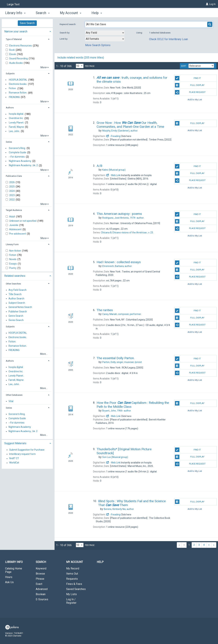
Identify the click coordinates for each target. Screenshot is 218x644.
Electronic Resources (21, 46)
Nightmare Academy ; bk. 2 (23, 165)
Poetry (13, 268)
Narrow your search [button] (16, 31)
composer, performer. (122, 314)
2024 (12, 191)
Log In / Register (71, 601)
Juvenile (14, 225)
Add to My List (195, 99)
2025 (12, 187)
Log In (212, 4)
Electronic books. (18, 84)
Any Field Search (18, 290)
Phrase (40, 579)
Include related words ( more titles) (81, 58)
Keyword (41, 568)
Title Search (15, 294)
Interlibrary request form (22, 454)
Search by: (65, 33)
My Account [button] (71, 13)
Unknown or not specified (23, 221)
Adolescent (16, 229)
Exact (39, 584)
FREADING (14, 97)
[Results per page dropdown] (80, 66)
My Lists (71, 594)
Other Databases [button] (14, 395)
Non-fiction (15, 251)
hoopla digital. (16, 114)
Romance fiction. (18, 93)
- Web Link (113, 175)
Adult (12, 217)
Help (100, 562)
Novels (13, 259)
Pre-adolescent (18, 234)
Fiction (13, 255)
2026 (12, 182)
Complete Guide (18, 152)
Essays (13, 264)
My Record (73, 568)
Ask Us (9, 582)
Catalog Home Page (14, 570)
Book (12, 50)
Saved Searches (76, 589)
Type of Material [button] (14, 39)
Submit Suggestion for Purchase (27, 450)
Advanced (42, 589)
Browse (40, 574)
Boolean (41, 594)
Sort (184, 66)
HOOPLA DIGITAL (18, 80)
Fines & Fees (74, 584)
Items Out (72, 574)
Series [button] (9, 142)
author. (120, 131)
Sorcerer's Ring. (17, 148)
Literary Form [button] (12, 244)
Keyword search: (68, 24)
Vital (11, 401)
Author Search (16, 299)
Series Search (16, 320)
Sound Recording (19, 58)
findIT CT (14, 458)
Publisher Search (18, 312)
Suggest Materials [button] (15, 443)
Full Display (190, 85)
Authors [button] (10, 108)
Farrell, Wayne (16, 127)
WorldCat (14, 463)
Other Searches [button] (13, 284)
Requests (72, 579)
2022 (12, 200)
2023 (12, 195)
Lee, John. (14, 131)
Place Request (190, 92)
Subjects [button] (10, 73)
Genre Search (16, 316)
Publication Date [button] (14, 176)
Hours (9, 577)
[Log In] (207, 4)
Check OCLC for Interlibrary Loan (169, 39)
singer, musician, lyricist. (122, 362)
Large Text (13, 4)
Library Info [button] (15, 13)
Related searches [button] (15, 276)
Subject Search (17, 303)
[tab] (27, 31)
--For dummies (17, 157)
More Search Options (98, 45)
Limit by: (64, 39)
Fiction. (13, 88)
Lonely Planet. (16, 123)
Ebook (13, 54)
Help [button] (97, 13)
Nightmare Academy (20, 161)
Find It (188, 78)
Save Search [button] (27, 23)
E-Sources (42, 599)
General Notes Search (20, 307)
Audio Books (16, 63)
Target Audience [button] (14, 210)
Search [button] (43, 13)
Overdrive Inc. (16, 118)
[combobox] (105, 33)
